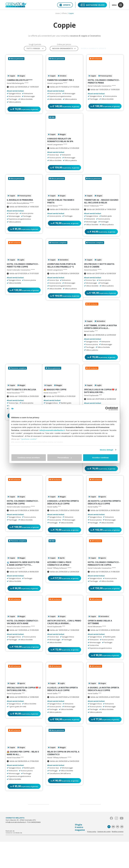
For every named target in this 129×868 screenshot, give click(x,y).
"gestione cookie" (29, 439)
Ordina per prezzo (62, 44)
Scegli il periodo (33, 44)
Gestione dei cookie (104, 858)
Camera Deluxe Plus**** (20, 81)
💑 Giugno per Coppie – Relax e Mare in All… (23, 778)
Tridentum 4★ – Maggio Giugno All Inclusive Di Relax (101, 207)
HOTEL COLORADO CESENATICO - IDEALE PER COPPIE (23, 519)
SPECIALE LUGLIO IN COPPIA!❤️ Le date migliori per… (100, 403)
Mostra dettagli (106, 450)
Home (58, 13)
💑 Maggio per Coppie (55, 402)
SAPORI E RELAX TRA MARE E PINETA (61, 207)
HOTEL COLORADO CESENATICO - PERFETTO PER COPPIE (23, 273)
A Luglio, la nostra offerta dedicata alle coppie (63, 712)
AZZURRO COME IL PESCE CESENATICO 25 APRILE (59, 582)
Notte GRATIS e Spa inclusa (21, 402)
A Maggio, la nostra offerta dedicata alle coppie (63, 519)
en (113, 853)
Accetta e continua (100, 458)
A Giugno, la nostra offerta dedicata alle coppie (103, 712)
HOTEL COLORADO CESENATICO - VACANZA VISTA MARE (23, 643)
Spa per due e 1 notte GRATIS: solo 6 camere (99, 273)
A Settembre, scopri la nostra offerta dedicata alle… (100, 337)
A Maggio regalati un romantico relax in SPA (60, 143)
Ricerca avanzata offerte (94, 48)
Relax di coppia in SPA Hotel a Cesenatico (63, 778)
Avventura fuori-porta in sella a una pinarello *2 (61, 273)
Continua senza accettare (29, 458)
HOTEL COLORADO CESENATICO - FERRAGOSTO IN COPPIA (104, 582)
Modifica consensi (118, 858)
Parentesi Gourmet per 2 (61, 81)
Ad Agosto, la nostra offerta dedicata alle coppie (104, 519)
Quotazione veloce (92, 5)
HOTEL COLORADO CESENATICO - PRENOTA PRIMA (104, 83)
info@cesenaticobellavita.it (52, 430)
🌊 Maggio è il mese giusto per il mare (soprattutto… (23, 582)
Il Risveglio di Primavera (20, 205)
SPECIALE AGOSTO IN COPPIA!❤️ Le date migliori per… (24, 712)
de (122, 853)
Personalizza (65, 458)
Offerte (65, 5)
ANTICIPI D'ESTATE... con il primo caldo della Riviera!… (64, 643)
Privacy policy (92, 858)
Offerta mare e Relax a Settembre (100, 643)
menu (118, 5)
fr (118, 853)
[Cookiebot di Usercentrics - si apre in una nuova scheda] (107, 409)
